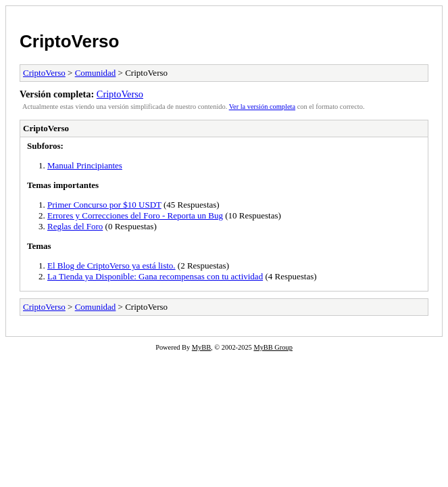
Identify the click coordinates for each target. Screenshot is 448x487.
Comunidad (96, 73)
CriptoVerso (69, 41)
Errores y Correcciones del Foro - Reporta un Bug (135, 215)
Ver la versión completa (262, 107)
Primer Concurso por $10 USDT (104, 205)
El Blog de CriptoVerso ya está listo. (111, 265)
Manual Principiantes (85, 165)
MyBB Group (273, 347)
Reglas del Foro (75, 226)
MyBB (201, 347)
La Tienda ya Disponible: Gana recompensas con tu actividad (155, 276)
